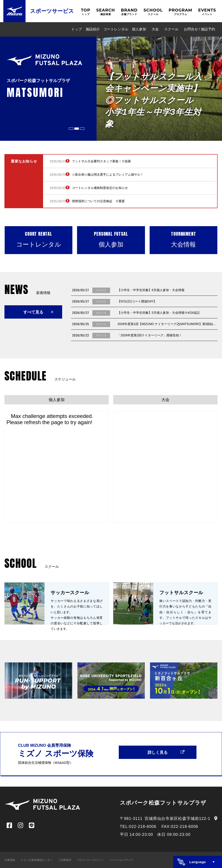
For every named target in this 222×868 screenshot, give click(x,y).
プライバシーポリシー (90, 860)
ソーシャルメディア (121, 860)
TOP (85, 12)
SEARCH (105, 12)
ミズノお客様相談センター (37, 860)
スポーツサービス (52, 11)
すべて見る (33, 312)
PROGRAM (181, 12)
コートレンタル (116, 29)
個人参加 (139, 29)
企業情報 (10, 860)
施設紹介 (93, 29)
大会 (155, 29)
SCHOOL (153, 12)
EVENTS (207, 12)
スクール (171, 29)
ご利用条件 (65, 860)
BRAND (129, 12)
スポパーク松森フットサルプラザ (163, 803)
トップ (77, 29)
